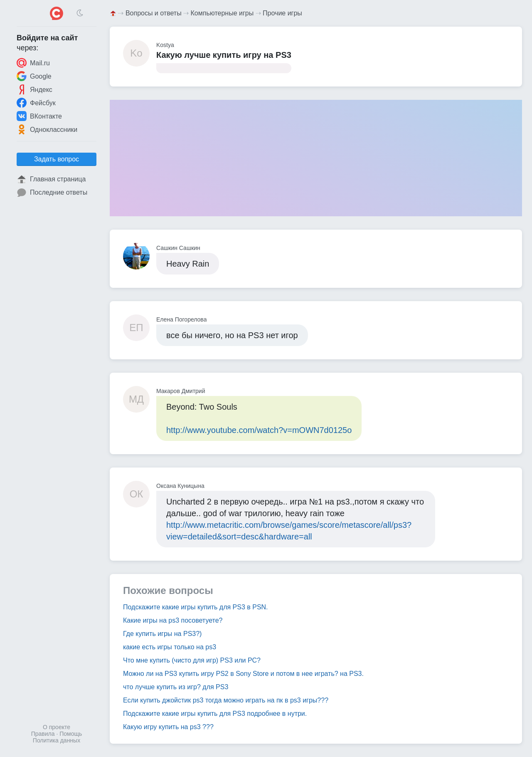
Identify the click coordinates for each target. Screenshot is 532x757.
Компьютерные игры (222, 13)
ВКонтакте (39, 116)
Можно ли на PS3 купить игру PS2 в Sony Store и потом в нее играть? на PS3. (243, 674)
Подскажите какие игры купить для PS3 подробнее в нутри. (215, 714)
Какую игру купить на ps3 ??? (168, 727)
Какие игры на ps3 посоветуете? (173, 620)
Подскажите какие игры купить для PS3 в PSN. (196, 607)
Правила (43, 734)
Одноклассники (47, 129)
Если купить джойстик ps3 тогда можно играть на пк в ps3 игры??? (226, 700)
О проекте (57, 727)
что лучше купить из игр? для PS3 (176, 687)
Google (34, 76)
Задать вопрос (57, 159)
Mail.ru (33, 63)
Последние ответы (52, 193)
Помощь (71, 734)
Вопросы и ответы (154, 13)
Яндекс (34, 89)
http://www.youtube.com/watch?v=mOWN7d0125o (259, 430)
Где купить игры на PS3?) (162, 634)
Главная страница (51, 179)
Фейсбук (36, 103)
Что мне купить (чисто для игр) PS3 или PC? (192, 660)
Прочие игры (282, 13)
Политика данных (57, 740)
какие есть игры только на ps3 (170, 647)
